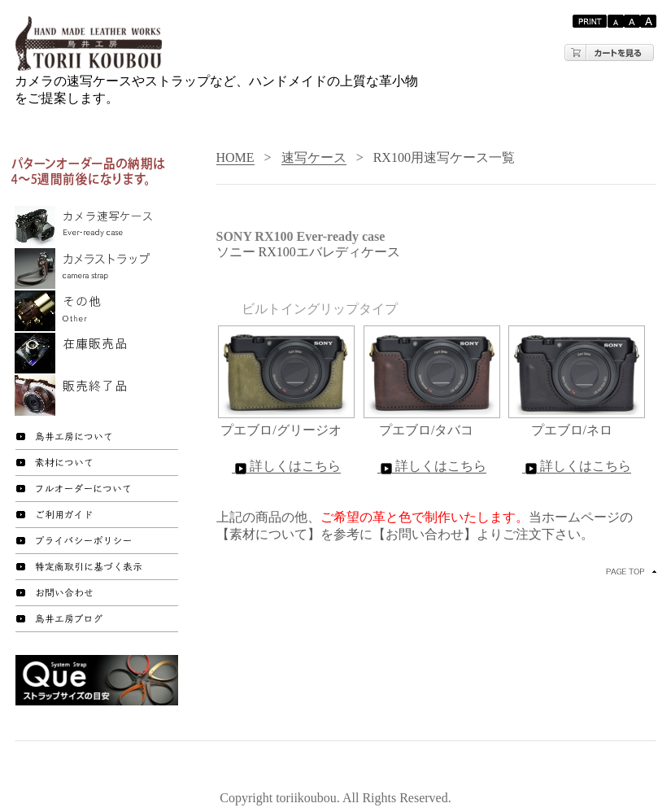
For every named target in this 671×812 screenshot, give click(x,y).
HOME (235, 157)
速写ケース (314, 157)
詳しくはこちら (286, 466)
